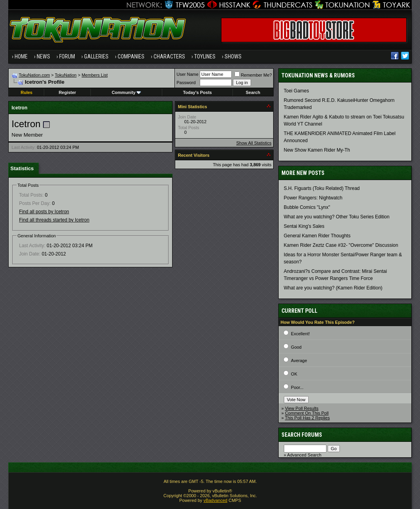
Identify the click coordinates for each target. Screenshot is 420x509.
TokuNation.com (35, 75)
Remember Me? (253, 75)
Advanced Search (304, 455)
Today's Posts (197, 92)
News (43, 56)
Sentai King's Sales (304, 226)
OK (294, 374)
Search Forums (302, 435)
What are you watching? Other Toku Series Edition (337, 217)
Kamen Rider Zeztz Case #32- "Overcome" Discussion (341, 245)
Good (296, 347)
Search (253, 92)
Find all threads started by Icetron (54, 220)
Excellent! (300, 334)
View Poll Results (302, 408)
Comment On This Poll (307, 413)
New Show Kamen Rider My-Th (317, 150)
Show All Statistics (254, 143)
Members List (95, 75)
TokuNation (66, 75)
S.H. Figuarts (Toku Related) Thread (322, 188)
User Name (187, 74)
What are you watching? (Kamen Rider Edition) (333, 288)
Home (21, 56)
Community (127, 92)
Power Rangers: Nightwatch (313, 198)
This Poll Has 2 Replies (307, 418)
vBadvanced (215, 500)
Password (186, 83)
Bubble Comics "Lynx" (307, 207)
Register (67, 92)
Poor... (297, 387)
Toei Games (296, 91)
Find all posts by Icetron (44, 212)
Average (299, 361)
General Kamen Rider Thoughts (317, 236)
